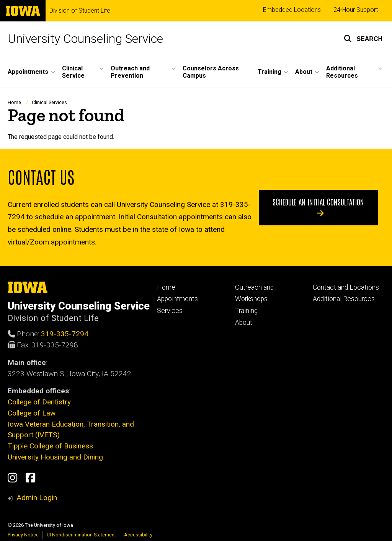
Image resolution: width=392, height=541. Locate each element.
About (244, 323)
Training (246, 311)
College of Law (32, 413)
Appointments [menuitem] (28, 72)
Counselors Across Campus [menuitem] (211, 72)
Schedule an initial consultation (318, 207)
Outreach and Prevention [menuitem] (130, 72)
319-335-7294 (65, 334)
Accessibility (138, 535)
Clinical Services (49, 102)
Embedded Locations (292, 10)
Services (170, 311)
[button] (363, 39)
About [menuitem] (304, 72)
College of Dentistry (39, 402)
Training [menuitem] (269, 72)
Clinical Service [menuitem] (73, 72)
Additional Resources (344, 299)
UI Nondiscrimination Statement (81, 535)
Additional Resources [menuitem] (342, 72)
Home (14, 102)
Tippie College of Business (50, 446)
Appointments (177, 299)
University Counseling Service (85, 39)
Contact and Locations (346, 287)
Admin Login (37, 498)
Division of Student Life (80, 11)
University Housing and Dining (55, 457)
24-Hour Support (356, 10)
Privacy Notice (23, 535)
